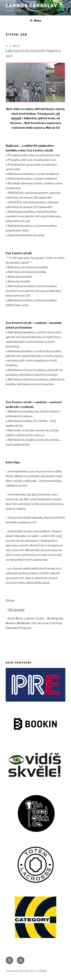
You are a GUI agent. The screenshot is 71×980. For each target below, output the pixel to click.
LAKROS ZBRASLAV (32, 6)
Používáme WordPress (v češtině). (26, 971)
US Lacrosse (16, 610)
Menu (35, 21)
